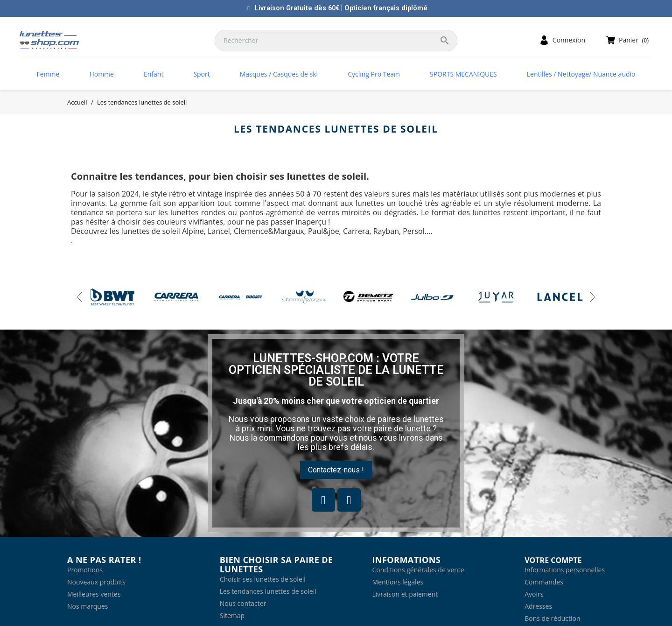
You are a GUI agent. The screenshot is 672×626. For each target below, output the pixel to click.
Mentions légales (398, 582)
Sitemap (232, 615)
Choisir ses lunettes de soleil (263, 579)
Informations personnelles (565, 570)
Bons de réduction (552, 618)
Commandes (544, 582)
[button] (336, 470)
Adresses (538, 606)
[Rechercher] (336, 41)
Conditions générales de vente (418, 570)
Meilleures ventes (94, 594)
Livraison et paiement (405, 594)
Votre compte (553, 560)
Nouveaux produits (96, 582)
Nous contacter (243, 603)
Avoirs (534, 594)
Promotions (85, 570)
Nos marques (87, 606)
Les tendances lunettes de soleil (268, 591)
